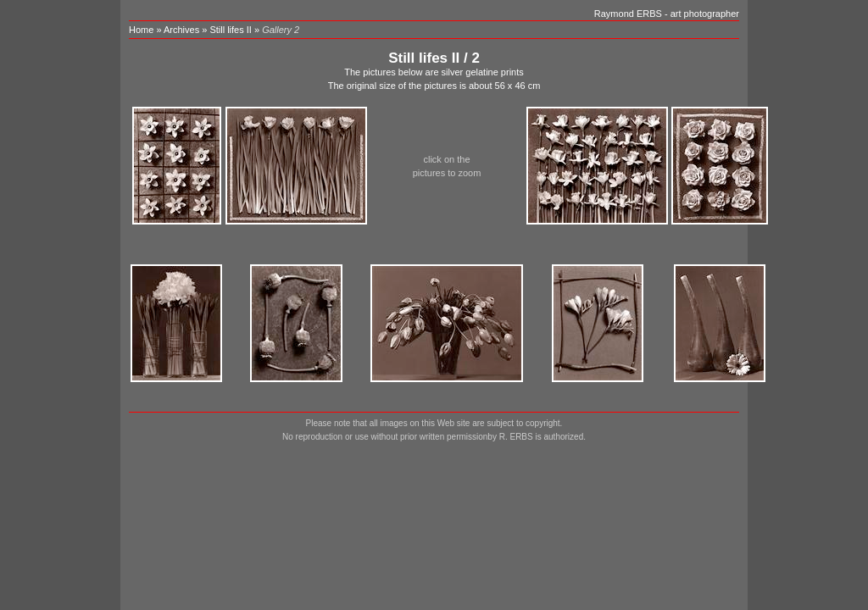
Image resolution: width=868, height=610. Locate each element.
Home (141, 30)
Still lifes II (232, 30)
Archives (181, 30)
